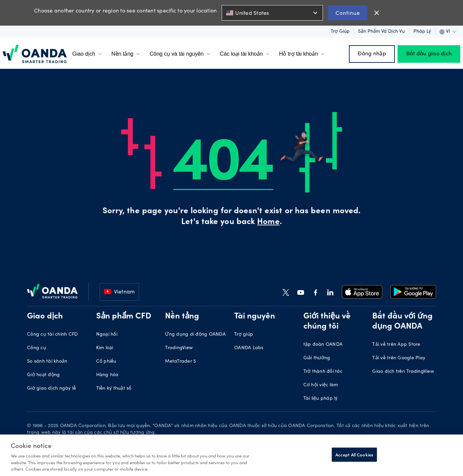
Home (268, 222)
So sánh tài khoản (47, 362)
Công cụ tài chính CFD (52, 335)
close (377, 13)
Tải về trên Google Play (399, 358)
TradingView (179, 348)
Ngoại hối (107, 335)
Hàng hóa (107, 375)
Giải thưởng (317, 358)
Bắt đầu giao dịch (429, 54)
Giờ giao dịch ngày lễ (51, 389)
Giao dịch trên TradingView (403, 372)
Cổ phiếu (106, 362)
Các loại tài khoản (246, 54)
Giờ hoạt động (43, 375)
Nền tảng (126, 54)
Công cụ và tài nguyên (181, 54)
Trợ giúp (340, 32)
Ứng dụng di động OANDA (195, 335)
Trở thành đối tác (323, 372)
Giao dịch (88, 54)
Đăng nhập (372, 54)
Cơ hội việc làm (321, 385)
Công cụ (37, 348)
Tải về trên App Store (396, 345)
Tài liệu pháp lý (321, 399)
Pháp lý (422, 32)
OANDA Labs (249, 348)
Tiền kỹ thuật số (114, 389)
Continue (348, 13)
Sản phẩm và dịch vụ (382, 32)
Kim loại (105, 348)
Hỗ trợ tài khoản (303, 54)
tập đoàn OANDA (323, 345)
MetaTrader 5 (181, 362)
